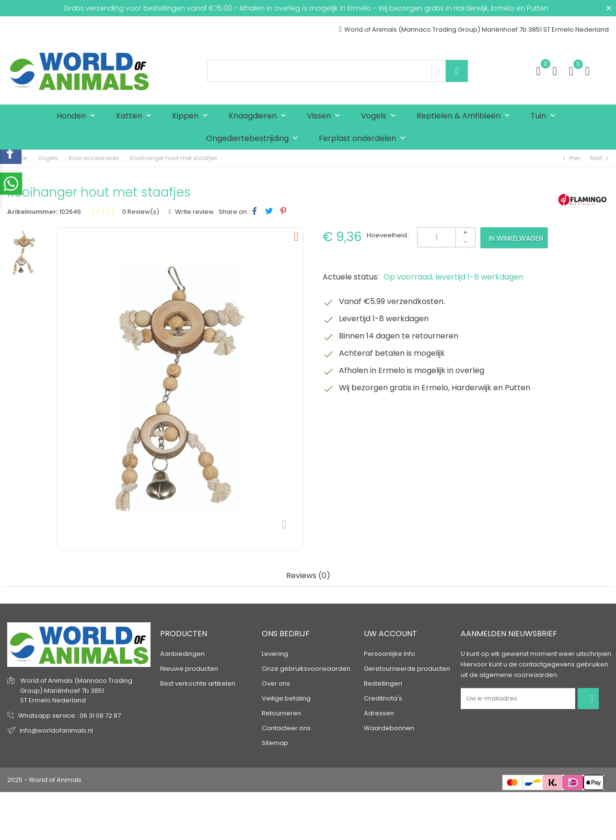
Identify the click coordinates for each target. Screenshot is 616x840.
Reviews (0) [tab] (308, 576)
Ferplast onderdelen (364, 139)
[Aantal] (446, 237)
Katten (136, 116)
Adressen (379, 713)
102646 (70, 212)
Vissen (326, 116)
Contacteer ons (286, 728)
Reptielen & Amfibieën (465, 116)
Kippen (192, 116)
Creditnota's (383, 698)
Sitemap (275, 743)
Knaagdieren (260, 116)
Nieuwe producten (189, 669)
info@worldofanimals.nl (56, 730)
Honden (78, 116)
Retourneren (281, 713)
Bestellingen (383, 683)
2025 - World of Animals (44, 780)
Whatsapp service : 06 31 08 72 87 (70, 716)
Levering (275, 654)
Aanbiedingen (182, 654)
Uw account (390, 634)
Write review (194, 212)
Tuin (545, 116)
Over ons (276, 683)
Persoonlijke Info (389, 654)
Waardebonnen (389, 728)
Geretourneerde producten (407, 669)
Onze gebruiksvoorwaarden (306, 669)
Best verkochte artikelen (198, 683)
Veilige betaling (286, 698)
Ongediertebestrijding (254, 139)
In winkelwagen (516, 238)
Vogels (381, 116)
